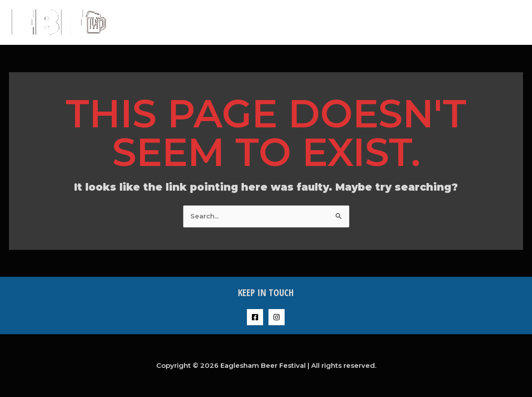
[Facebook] (255, 317)
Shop (464, 22)
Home (311, 22)
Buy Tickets (390, 22)
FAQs (433, 22)
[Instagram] (277, 317)
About (345, 22)
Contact (501, 22)
